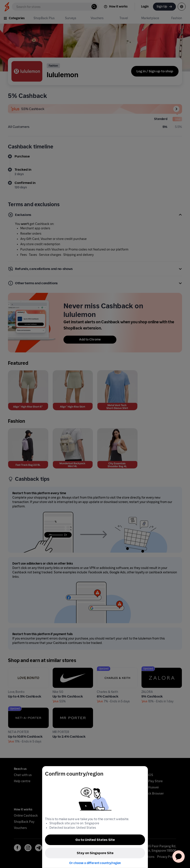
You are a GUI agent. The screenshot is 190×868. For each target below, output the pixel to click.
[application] (179, 857)
